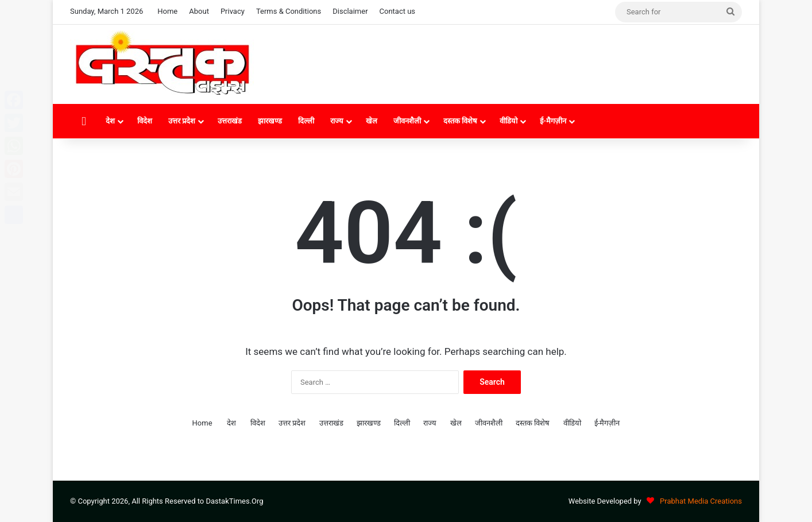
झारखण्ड (270, 121)
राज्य (337, 121)
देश (110, 121)
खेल (372, 121)
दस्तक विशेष (460, 121)
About (199, 11)
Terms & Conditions (289, 11)
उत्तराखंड (230, 121)
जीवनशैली (407, 121)
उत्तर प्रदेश (182, 121)
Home (167, 11)
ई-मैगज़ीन (553, 121)
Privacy (233, 11)
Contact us (398, 11)
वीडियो (509, 121)
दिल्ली (306, 121)
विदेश (145, 121)
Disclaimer (350, 11)
